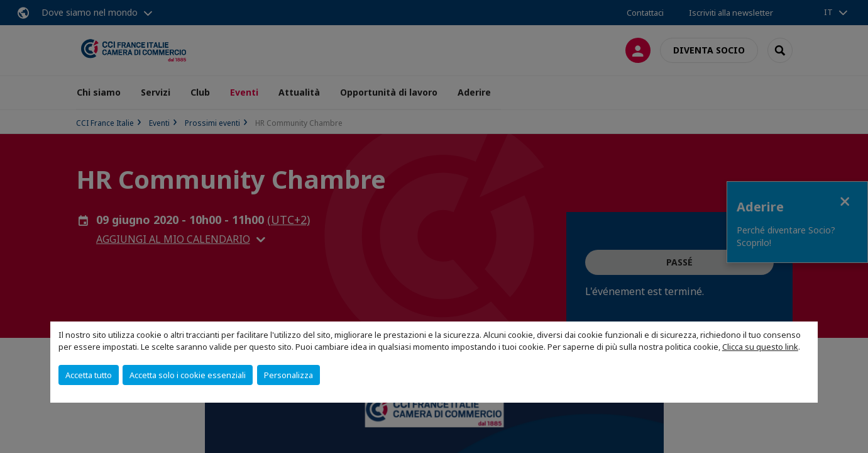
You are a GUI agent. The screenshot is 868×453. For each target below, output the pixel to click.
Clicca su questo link (760, 347)
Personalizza (288, 375)
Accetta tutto (89, 375)
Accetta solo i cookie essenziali (188, 375)
